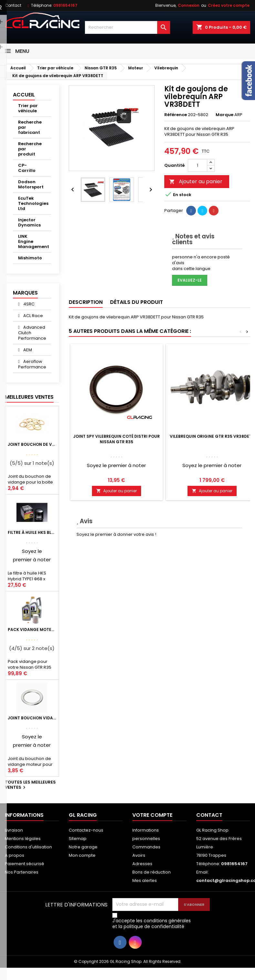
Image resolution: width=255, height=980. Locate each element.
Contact (13, 5)
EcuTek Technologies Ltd (33, 203)
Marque (224, 115)
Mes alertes (145, 880)
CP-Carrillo (27, 168)
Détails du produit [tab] (137, 302)
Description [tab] (86, 302)
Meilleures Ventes (29, 397)
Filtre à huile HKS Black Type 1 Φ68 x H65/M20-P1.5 (32, 532)
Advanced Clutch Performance (32, 333)
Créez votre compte (229, 5)
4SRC (28, 304)
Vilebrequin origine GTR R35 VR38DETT (212, 436)
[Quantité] (198, 165)
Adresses (142, 864)
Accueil (24, 95)
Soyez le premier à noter (116, 465)
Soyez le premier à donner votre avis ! (116, 534)
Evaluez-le (190, 280)
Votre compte (152, 815)
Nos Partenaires (22, 872)
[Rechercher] (127, 27)
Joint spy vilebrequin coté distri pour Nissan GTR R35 (117, 439)
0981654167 (65, 5)
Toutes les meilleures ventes (30, 785)
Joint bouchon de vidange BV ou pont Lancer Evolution (32, 444)
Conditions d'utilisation (28, 847)
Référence (176, 115)
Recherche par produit (30, 149)
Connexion (189, 5)
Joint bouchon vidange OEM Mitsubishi (32, 718)
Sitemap (78, 839)
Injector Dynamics (29, 222)
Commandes (146, 847)
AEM (27, 350)
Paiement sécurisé (25, 864)
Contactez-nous (86, 830)
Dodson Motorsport (31, 184)
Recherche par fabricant (30, 127)
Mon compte (82, 855)
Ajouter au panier (196, 181)
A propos (15, 855)
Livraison (14, 830)
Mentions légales (23, 839)
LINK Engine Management (34, 241)
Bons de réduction (152, 872)
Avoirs (139, 855)
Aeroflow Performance (32, 364)
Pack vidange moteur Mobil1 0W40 (32, 630)
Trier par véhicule (28, 108)
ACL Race (33, 316)
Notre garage (83, 847)
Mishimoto (30, 258)
